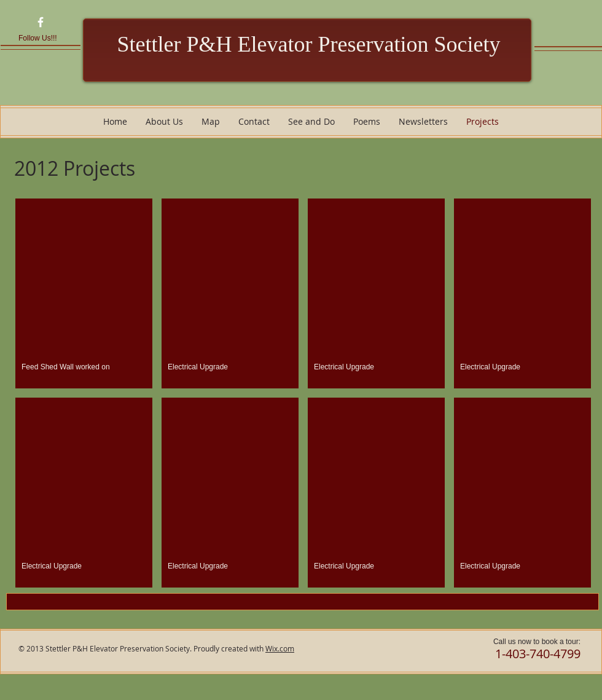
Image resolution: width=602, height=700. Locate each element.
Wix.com (280, 648)
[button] (84, 293)
